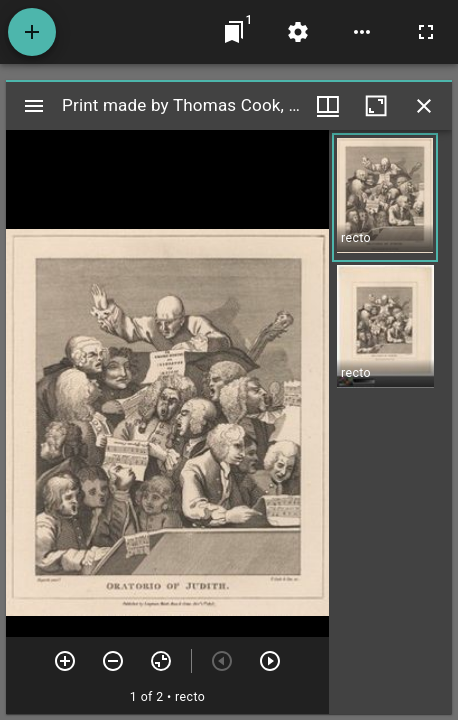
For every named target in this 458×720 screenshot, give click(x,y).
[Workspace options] (362, 32)
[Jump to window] (234, 32)
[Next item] (270, 661)
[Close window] (424, 106)
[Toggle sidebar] (34, 106)
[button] (385, 197)
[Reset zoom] (161, 661)
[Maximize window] (376, 106)
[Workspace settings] (298, 32)
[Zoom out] (113, 661)
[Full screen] (426, 32)
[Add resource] (32, 32)
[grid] (390, 422)
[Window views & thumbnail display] (328, 106)
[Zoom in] (65, 661)
